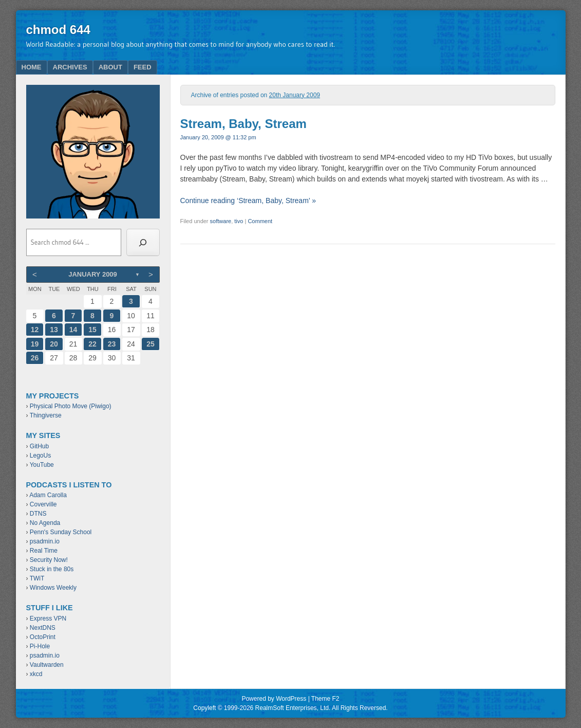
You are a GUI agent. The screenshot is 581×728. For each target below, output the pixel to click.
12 (35, 330)
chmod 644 (58, 30)
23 (112, 344)
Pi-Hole (40, 646)
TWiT (37, 578)
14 (73, 330)
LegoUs (40, 456)
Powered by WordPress (274, 699)
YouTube (42, 465)
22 (92, 344)
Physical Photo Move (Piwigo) (71, 406)
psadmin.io (45, 541)
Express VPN (48, 618)
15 (92, 330)
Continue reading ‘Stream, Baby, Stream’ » (248, 201)
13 (54, 330)
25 (151, 344)
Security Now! (49, 560)
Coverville (43, 504)
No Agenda (45, 523)
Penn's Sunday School (61, 532)
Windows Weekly (53, 588)
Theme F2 (325, 699)
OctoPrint (43, 637)
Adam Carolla (48, 495)
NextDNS (43, 628)
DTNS (38, 514)
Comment (260, 221)
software (221, 221)
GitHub (39, 446)
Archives (70, 67)
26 (35, 358)
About (110, 67)
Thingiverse (46, 415)
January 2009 (93, 274)
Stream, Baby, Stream (243, 124)
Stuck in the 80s (52, 569)
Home (32, 67)
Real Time (44, 551)
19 (35, 344)
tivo (239, 221)
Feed (143, 67)
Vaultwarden (47, 665)
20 (54, 344)
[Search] (143, 243)
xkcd (36, 674)
